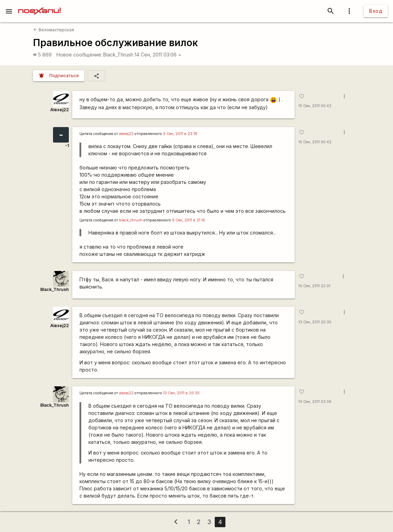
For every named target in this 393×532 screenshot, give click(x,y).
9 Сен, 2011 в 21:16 (189, 220)
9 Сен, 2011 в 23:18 (180, 134)
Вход (376, 11)
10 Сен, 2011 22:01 (314, 286)
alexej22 (126, 134)
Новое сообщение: (79, 55)
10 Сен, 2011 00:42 (315, 106)
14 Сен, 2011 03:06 (158, 55)
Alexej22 (60, 110)
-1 (67, 145)
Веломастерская (54, 30)
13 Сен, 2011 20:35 (315, 322)
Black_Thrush (118, 55)
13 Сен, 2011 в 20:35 (181, 393)
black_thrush (131, 220)
